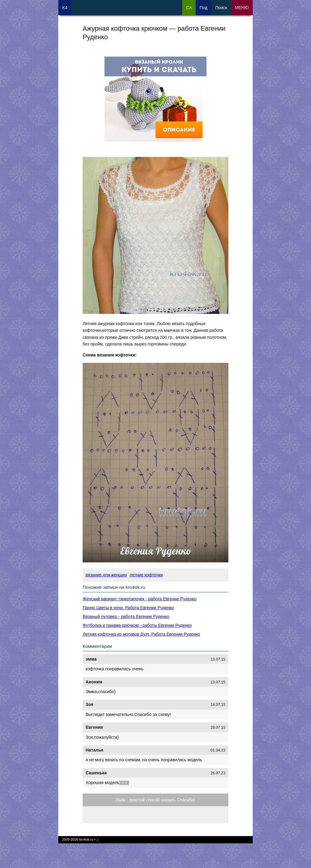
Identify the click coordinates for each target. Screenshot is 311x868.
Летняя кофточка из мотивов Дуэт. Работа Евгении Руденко (141, 634)
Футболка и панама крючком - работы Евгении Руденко (137, 625)
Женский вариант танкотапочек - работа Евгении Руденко (140, 599)
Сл (189, 8)
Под (203, 8)
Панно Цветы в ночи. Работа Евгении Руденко (128, 608)
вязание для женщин (106, 575)
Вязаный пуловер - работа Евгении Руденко (126, 616)
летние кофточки (146, 575)
